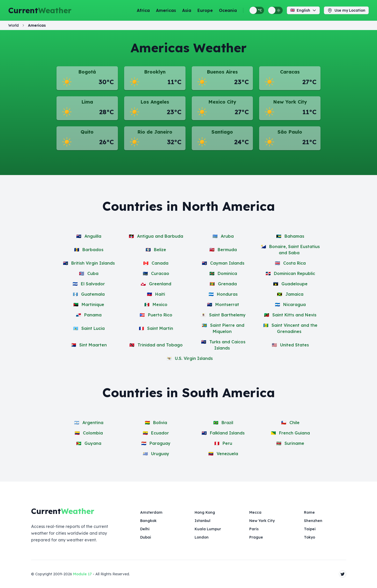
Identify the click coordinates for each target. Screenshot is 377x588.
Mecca (255, 512)
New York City (290, 102)
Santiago (222, 132)
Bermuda (227, 250)
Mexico (160, 304)
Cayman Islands (227, 263)
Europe (205, 10)
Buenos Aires (222, 72)
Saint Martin (160, 328)
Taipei (310, 529)
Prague (256, 537)
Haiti (160, 294)
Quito (87, 132)
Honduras (227, 294)
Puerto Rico (160, 315)
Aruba (227, 236)
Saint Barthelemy (227, 315)
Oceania (228, 10)
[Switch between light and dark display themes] (275, 10)
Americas (166, 10)
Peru (227, 443)
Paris (254, 529)
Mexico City (222, 102)
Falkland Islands (227, 433)
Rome (309, 512)
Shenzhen (313, 521)
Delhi (145, 529)
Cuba (93, 273)
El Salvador (93, 284)
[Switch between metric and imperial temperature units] (257, 10)
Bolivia (160, 423)
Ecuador (160, 433)
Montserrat (227, 304)
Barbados (93, 250)
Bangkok (148, 521)
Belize (160, 250)
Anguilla (93, 236)
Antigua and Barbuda (160, 236)
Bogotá (87, 72)
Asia (187, 10)
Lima (87, 102)
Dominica (227, 273)
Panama (93, 315)
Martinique (93, 304)
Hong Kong (205, 512)
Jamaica (294, 294)
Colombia (93, 433)
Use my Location (346, 10)
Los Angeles (155, 102)
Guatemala (93, 294)
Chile (294, 423)
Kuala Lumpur (208, 529)
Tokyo (310, 537)
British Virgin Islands (93, 263)
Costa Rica (294, 263)
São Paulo (290, 132)
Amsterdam (151, 512)
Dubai (146, 537)
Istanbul (202, 521)
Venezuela (227, 454)
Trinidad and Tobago (160, 345)
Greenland (160, 284)
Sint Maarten (93, 345)
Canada (160, 263)
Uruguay (160, 454)
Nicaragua (294, 304)
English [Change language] (303, 10)
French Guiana (294, 433)
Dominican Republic (294, 273)
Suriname (294, 443)
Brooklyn (155, 72)
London (202, 537)
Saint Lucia (93, 328)
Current (40, 10)
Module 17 (82, 574)
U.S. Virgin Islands (194, 358)
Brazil (227, 423)
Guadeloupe (294, 284)
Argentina (93, 423)
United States (294, 345)
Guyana (93, 443)
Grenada (227, 284)
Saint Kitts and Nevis (294, 315)
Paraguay (160, 443)
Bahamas (294, 236)
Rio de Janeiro (155, 132)
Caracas (290, 72)
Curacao (160, 273)
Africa (143, 10)
